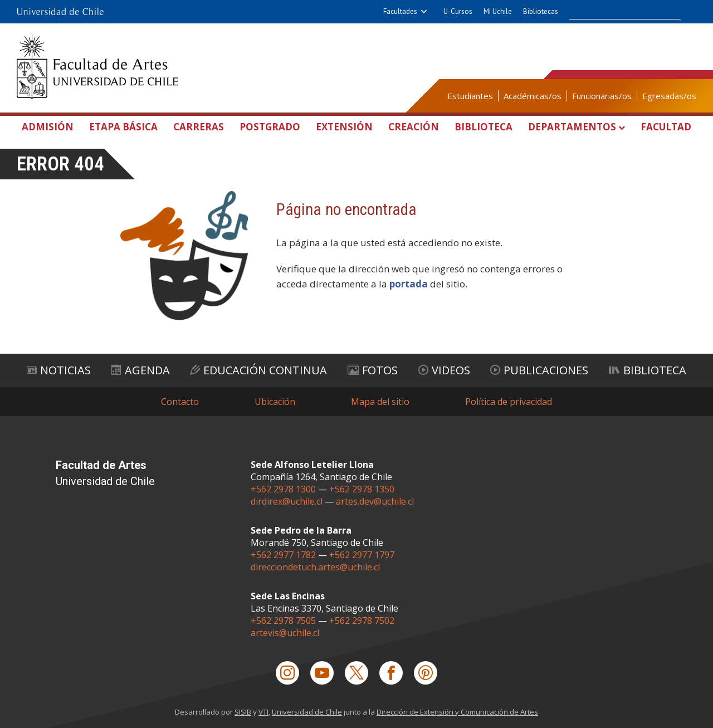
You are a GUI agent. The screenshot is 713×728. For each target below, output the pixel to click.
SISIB (243, 712)
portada (409, 284)
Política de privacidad (509, 402)
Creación (414, 127)
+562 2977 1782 (283, 555)
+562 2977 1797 (362, 555)
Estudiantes (470, 96)
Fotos (373, 370)
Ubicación (275, 402)
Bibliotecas (541, 11)
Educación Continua (258, 370)
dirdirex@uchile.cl (287, 501)
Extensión (344, 127)
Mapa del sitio (380, 402)
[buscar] (616, 12)
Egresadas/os (669, 96)
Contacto (180, 402)
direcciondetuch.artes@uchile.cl (315, 567)
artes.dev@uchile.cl (375, 501)
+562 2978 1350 (362, 489)
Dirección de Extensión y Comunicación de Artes (457, 712)
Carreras (199, 127)
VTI (263, 712)
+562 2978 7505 (283, 620)
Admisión (48, 127)
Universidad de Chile (307, 712)
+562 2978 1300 (283, 489)
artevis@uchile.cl (285, 633)
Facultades (400, 11)
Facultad (666, 127)
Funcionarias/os (602, 96)
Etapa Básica (123, 127)
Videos (444, 370)
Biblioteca (484, 127)
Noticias (59, 370)
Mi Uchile (498, 11)
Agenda (141, 370)
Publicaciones (539, 370)
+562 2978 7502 (362, 620)
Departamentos (572, 127)
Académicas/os (533, 96)
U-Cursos (458, 11)
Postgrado (270, 127)
